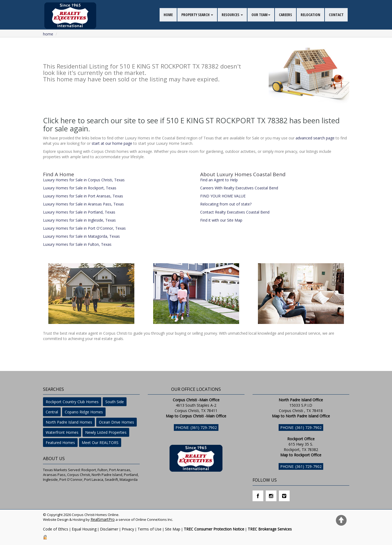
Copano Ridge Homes (84, 412)
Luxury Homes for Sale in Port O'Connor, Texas (84, 228)
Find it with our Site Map (221, 220)
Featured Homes (60, 443)
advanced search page (315, 138)
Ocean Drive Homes (116, 422)
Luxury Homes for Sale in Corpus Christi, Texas (84, 180)
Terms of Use (150, 529)
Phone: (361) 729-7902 (196, 427)
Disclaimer (109, 529)
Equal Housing (84, 529)
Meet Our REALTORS (100, 443)
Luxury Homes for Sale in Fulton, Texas (77, 244)
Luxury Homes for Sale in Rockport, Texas (80, 188)
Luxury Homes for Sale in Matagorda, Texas (81, 236)
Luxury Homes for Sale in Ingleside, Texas (79, 220)
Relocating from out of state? (226, 204)
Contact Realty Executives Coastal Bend (235, 212)
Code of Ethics (56, 529)
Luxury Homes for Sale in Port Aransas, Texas (83, 196)
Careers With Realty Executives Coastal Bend (239, 188)
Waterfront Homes (62, 432)
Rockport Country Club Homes (72, 402)
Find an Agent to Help (219, 180)
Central (52, 412)
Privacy (128, 529)
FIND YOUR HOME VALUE (223, 196)
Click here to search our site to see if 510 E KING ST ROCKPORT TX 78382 (165, 120)
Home (48, 34)
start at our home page (112, 143)
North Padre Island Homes (69, 422)
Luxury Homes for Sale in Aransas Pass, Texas (83, 204)
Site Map (173, 529)
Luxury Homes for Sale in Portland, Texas (79, 212)
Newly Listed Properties (106, 432)
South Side (115, 402)
